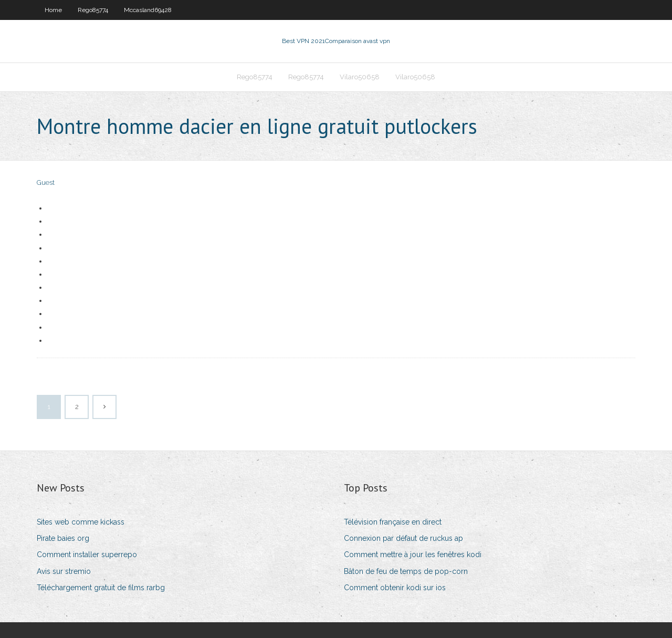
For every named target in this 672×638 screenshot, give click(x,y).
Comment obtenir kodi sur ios (395, 588)
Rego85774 (93, 10)
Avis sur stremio (64, 571)
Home (53, 10)
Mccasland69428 (148, 10)
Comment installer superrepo (87, 555)
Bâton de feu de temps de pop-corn (406, 571)
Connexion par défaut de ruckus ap (403, 538)
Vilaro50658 (360, 77)
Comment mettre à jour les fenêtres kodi (413, 555)
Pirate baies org (63, 538)
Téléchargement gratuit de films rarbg (101, 588)
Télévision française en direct (393, 522)
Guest (46, 182)
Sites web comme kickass (81, 522)
